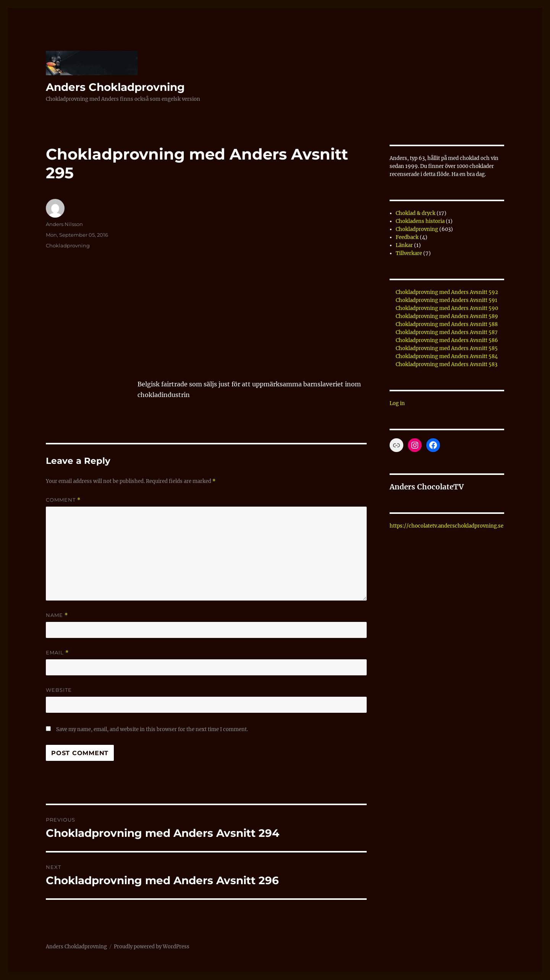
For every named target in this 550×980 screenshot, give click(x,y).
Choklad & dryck (416, 213)
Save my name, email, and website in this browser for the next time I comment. (152, 729)
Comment (63, 500)
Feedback (407, 237)
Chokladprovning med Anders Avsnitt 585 (447, 348)
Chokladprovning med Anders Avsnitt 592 (447, 292)
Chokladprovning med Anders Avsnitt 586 (447, 340)
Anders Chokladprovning (115, 87)
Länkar (404, 245)
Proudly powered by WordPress (152, 947)
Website (59, 690)
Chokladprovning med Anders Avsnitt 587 (447, 332)
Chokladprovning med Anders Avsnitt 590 (447, 308)
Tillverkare (409, 253)
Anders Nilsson (64, 224)
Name (57, 615)
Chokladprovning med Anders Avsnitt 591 (446, 300)
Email (57, 653)
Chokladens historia (420, 221)
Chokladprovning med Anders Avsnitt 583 (446, 364)
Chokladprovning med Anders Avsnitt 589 (447, 316)
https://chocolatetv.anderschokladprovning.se (446, 526)
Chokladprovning (68, 245)
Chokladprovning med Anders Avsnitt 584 (447, 356)
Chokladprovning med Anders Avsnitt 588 (447, 324)
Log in (397, 403)
